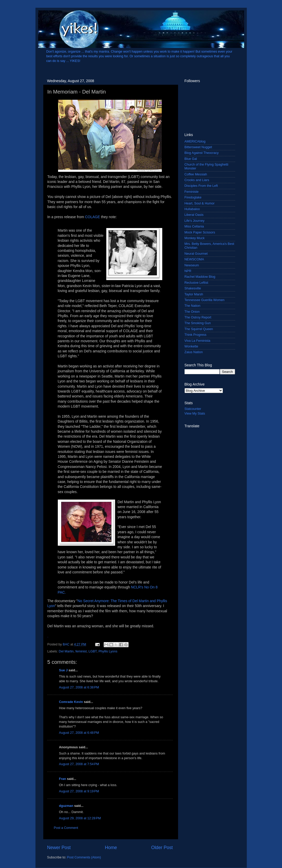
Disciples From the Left (201, 186)
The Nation (193, 306)
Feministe (192, 192)
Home (111, 848)
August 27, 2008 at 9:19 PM (79, 791)
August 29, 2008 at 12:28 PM (80, 818)
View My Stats (195, 414)
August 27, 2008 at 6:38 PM (79, 687)
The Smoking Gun (198, 323)
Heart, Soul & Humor (200, 203)
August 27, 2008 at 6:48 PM (79, 733)
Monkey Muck (195, 238)
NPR (188, 271)
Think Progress (196, 335)
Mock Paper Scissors (200, 232)
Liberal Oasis (194, 215)
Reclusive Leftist (196, 283)
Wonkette (191, 346)
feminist (81, 651)
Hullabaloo (192, 209)
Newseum (192, 265)
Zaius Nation (194, 352)
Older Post (162, 848)
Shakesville (193, 288)
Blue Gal (191, 159)
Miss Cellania (194, 226)
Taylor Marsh (194, 294)
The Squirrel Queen (199, 329)
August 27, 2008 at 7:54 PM (79, 764)
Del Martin (66, 651)
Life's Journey (195, 221)
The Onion (192, 312)
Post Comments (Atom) (84, 857)
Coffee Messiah (196, 174)
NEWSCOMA (194, 259)
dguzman (66, 806)
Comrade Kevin (71, 702)
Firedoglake (193, 197)
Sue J (64, 670)
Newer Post (59, 848)
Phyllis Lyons (108, 651)
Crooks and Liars (197, 180)
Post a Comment (66, 828)
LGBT (93, 651)
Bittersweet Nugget (198, 147)
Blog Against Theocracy (202, 153)
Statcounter (193, 409)
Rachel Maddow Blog (200, 277)
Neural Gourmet (196, 254)
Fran (63, 779)
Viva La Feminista (198, 341)
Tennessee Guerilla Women (205, 300)
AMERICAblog (195, 141)
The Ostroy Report (198, 317)
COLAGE (93, 217)
